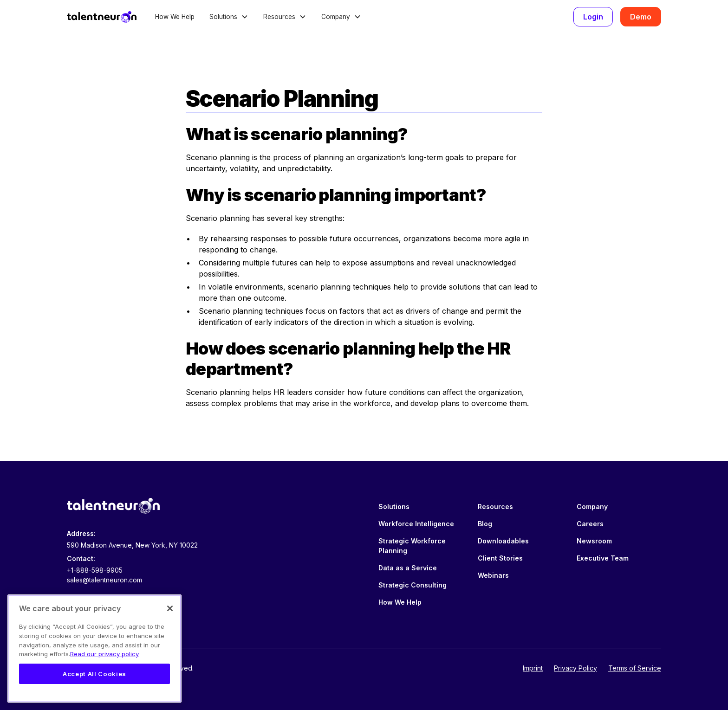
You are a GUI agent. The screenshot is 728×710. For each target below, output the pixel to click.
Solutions (394, 507)
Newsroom (594, 541)
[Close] (170, 608)
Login (593, 17)
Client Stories (500, 558)
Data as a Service (408, 568)
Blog (485, 524)
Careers (590, 524)
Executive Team (603, 558)
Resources (495, 507)
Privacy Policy (575, 668)
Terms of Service (635, 668)
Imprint (533, 668)
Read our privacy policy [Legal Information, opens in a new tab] (104, 654)
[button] (229, 17)
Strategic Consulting (413, 585)
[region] (94, 649)
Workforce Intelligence (416, 524)
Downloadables (503, 541)
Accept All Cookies (94, 674)
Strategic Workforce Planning (412, 546)
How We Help (175, 17)
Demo (641, 17)
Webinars (493, 575)
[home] (102, 17)
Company (592, 507)
